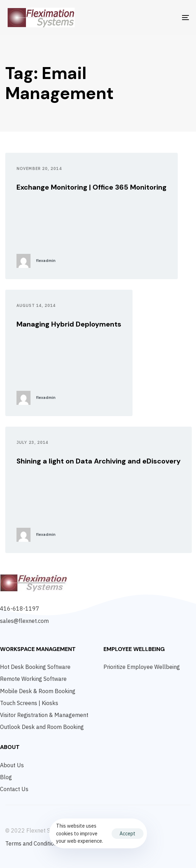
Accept (127, 834)
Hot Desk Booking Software (35, 667)
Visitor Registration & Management (44, 715)
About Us (12, 765)
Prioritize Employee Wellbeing (142, 667)
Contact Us (14, 789)
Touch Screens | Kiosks (29, 703)
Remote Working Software (33, 679)
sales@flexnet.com (24, 621)
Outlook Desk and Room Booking (42, 727)
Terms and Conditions (33, 843)
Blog (6, 777)
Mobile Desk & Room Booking (38, 691)
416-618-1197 (20, 609)
